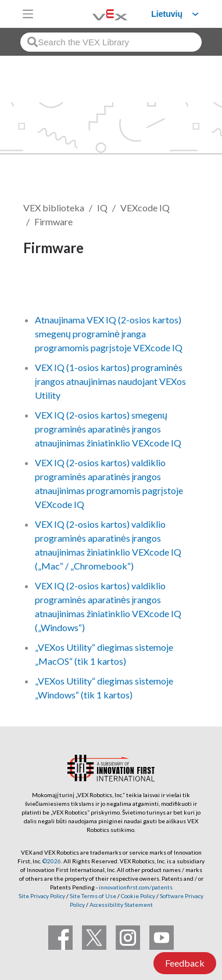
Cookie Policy (138, 896)
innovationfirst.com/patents (136, 887)
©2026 (52, 861)
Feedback (185, 963)
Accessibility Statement (121, 905)
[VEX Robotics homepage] (95, 14)
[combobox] (111, 42)
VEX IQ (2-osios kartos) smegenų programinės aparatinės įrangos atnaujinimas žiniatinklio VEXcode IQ (108, 429)
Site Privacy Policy (42, 896)
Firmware (53, 221)
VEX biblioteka (54, 208)
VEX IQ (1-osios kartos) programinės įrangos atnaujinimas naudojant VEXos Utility (110, 381)
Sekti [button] (42, 287)
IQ (102, 208)
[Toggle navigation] (28, 14)
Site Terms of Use (92, 896)
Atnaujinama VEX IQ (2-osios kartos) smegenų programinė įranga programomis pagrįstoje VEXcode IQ (109, 334)
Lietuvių (167, 14)
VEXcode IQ (145, 208)
